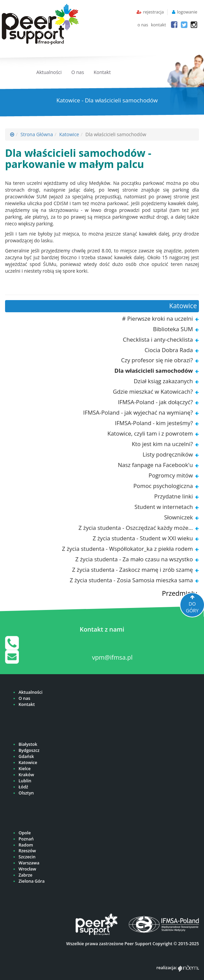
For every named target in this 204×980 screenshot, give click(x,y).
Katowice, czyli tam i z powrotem (150, 433)
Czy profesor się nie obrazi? (157, 360)
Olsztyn (26, 793)
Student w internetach (164, 507)
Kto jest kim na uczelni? (162, 444)
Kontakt (102, 72)
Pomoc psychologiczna (163, 486)
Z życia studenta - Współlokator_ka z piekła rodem (127, 549)
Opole (25, 833)
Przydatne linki (173, 496)
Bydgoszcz (29, 750)
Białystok (28, 744)
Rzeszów (27, 851)
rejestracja (153, 12)
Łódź (23, 787)
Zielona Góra (32, 881)
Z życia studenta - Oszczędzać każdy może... (136, 528)
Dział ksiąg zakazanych (163, 381)
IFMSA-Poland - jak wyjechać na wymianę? (138, 412)
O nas (78, 72)
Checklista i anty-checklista (158, 339)
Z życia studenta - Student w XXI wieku (143, 538)
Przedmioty (179, 593)
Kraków (26, 775)
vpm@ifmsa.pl (112, 657)
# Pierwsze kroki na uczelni (157, 318)
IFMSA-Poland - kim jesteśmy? (154, 423)
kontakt (159, 25)
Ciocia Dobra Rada (169, 350)
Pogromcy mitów (171, 475)
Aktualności (49, 72)
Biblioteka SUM (173, 329)
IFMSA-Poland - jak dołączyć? (155, 402)
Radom (26, 845)
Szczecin (27, 857)
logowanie (187, 12)
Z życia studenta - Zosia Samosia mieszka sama (131, 580)
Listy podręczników (168, 454)
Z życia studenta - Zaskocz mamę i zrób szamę (133, 570)
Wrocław (27, 869)
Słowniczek (179, 517)
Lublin (25, 781)
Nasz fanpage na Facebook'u (155, 465)
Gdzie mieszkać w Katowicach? (153, 391)
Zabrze (25, 875)
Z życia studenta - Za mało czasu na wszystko (134, 559)
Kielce (25, 769)
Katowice (69, 134)
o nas (143, 25)
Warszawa (29, 863)
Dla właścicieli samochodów (154, 371)
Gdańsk (26, 756)
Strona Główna (37, 134)
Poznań (26, 839)
